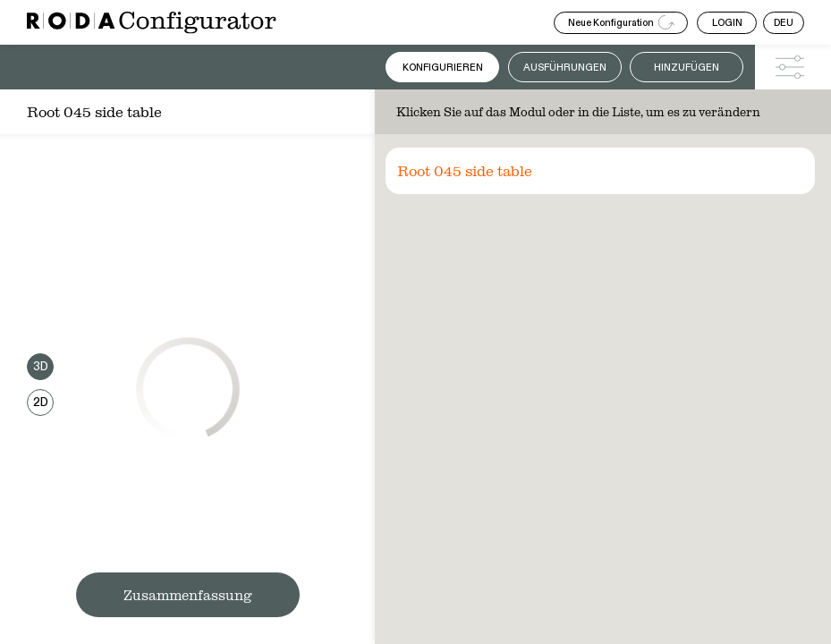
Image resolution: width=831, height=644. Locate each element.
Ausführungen (565, 68)
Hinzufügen (687, 68)
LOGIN (727, 23)
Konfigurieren (443, 68)
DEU (784, 23)
